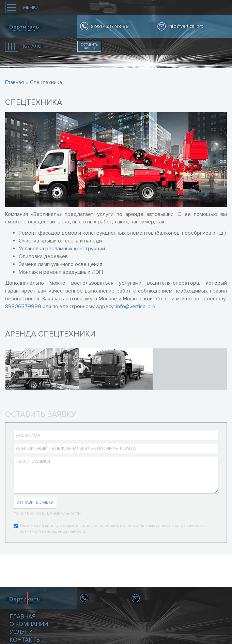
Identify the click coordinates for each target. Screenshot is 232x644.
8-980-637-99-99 (110, 26)
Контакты (25, 640)
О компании (29, 624)
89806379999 (23, 307)
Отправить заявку (35, 502)
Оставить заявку (89, 46)
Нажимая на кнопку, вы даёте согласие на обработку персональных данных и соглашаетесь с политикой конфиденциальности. (110, 529)
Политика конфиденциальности (47, 514)
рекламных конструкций (75, 249)
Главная (22, 617)
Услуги (21, 632)
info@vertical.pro (186, 26)
